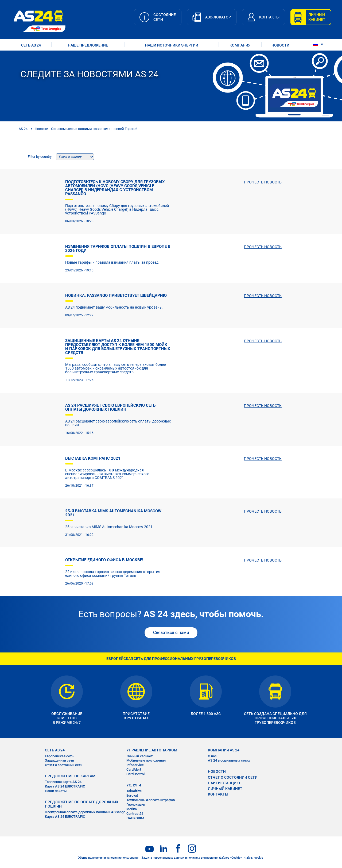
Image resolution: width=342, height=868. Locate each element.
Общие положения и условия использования (108, 858)
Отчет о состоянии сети (64, 765)
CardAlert (134, 769)
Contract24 (135, 814)
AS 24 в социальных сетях (229, 760)
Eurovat (132, 795)
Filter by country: (40, 157)
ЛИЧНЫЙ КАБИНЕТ (225, 789)
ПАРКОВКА (135, 818)
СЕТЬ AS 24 (31, 45)
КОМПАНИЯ (240, 45)
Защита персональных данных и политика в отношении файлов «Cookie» (192, 858)
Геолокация (136, 804)
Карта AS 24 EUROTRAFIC (65, 786)
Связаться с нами (171, 633)
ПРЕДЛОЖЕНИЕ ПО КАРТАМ (70, 776)
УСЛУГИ (134, 785)
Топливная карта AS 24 (63, 782)
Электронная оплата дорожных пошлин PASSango (85, 812)
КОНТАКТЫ (218, 794)
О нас (212, 756)
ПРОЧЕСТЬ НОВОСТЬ (263, 182)
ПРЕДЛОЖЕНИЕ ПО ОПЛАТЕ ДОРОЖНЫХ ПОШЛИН (82, 804)
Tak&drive (134, 791)
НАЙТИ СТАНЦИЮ (224, 783)
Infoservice (135, 765)
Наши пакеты (56, 791)
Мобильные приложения (146, 760)
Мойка (132, 809)
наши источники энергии (172, 45)
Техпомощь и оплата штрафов (151, 800)
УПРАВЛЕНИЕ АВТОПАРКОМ (152, 750)
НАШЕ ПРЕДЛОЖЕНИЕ (88, 45)
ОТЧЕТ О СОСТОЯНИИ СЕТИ (233, 777)
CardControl (135, 774)
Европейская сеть (59, 756)
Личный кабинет (139, 756)
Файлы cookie (254, 858)
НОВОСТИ (280, 45)
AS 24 (23, 129)
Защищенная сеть (59, 760)
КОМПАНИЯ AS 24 (224, 750)
